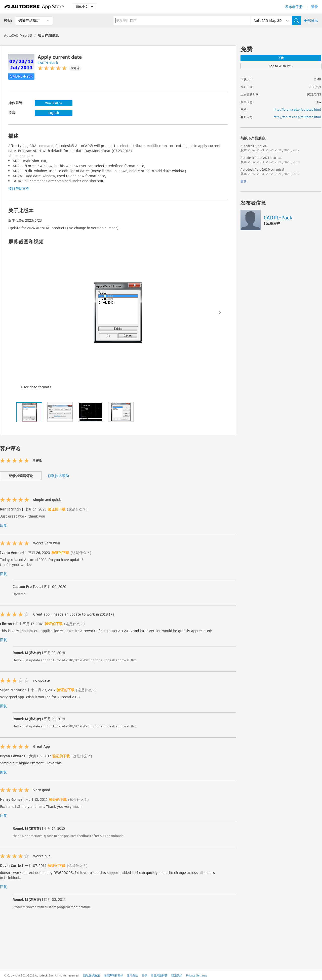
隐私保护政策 (92, 975)
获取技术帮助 (58, 476)
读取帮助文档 (19, 189)
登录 (314, 7)
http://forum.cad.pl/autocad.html (297, 109)
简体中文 (85, 7)
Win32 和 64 (54, 103)
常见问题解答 (159, 975)
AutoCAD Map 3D (18, 35)
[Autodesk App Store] (34, 7)
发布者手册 (294, 7)
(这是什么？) (77, 509)
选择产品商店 (29, 21)
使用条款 (132, 975)
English (54, 113)
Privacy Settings (197, 975)
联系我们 (177, 975)
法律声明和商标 (113, 975)
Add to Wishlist (281, 66)
